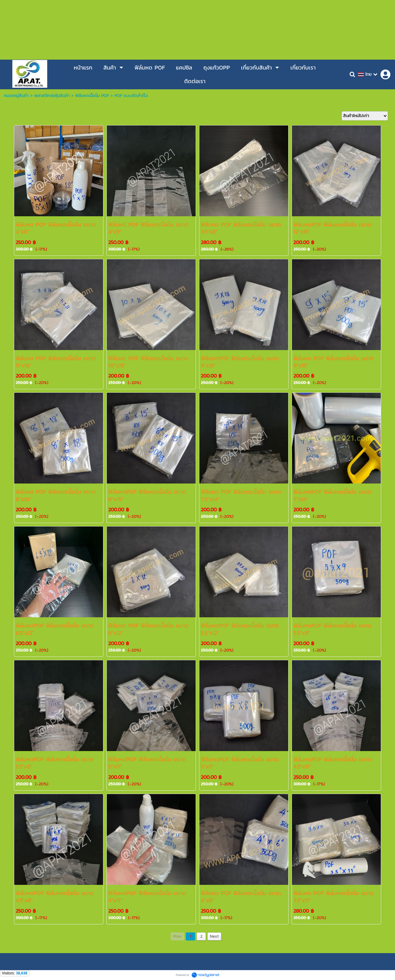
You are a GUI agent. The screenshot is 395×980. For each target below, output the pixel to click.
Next (214, 936)
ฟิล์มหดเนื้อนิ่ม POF (92, 96)
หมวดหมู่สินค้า (16, 96)
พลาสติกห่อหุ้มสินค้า (52, 96)
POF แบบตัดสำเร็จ (131, 96)
